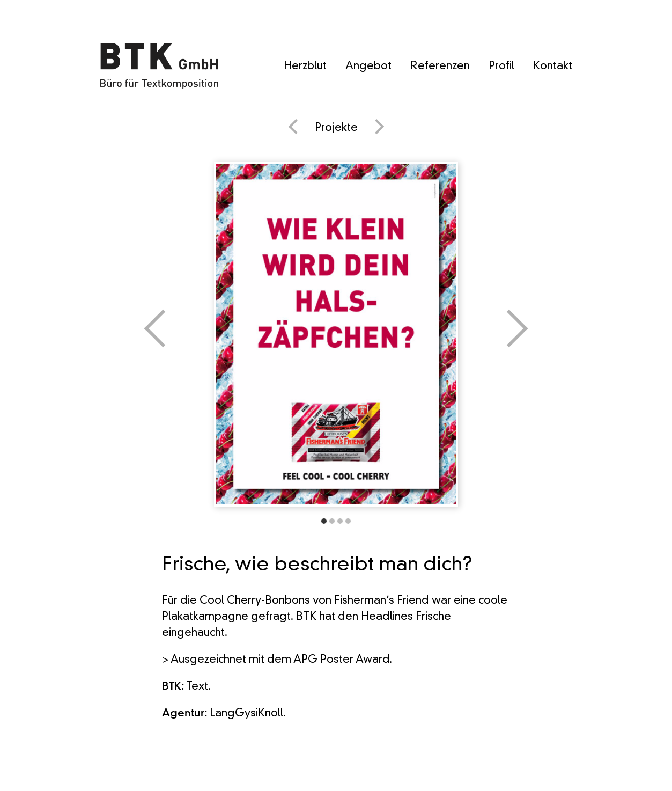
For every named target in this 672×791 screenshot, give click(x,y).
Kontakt (553, 67)
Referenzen (440, 67)
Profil (501, 67)
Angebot (368, 67)
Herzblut (305, 67)
